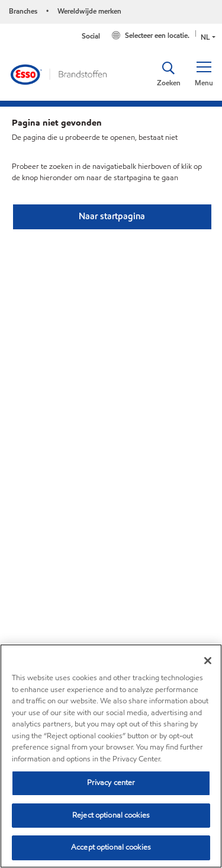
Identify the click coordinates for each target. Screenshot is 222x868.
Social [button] (91, 36)
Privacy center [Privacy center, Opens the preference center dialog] (111, 783)
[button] (204, 74)
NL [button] (205, 37)
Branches (23, 11)
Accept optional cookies (111, 847)
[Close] (208, 661)
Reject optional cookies (111, 815)
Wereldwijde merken (89, 11)
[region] (111, 756)
